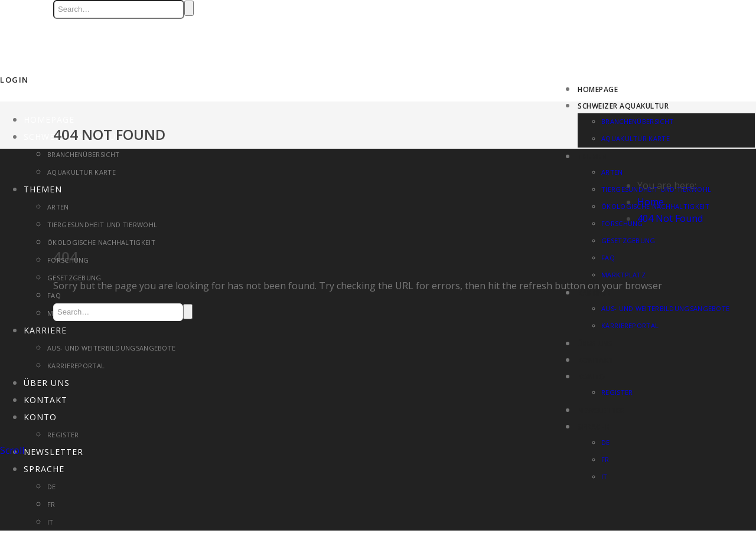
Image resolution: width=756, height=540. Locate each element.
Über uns (595, 344)
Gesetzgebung (74, 278)
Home (651, 202)
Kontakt (596, 360)
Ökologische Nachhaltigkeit (101, 242)
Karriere (45, 330)
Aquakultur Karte (636, 138)
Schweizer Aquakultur (623, 106)
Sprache (594, 427)
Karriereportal (76, 366)
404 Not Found (670, 218)
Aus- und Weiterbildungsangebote (111, 348)
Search (189, 8)
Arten (612, 172)
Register (617, 392)
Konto (592, 377)
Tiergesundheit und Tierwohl (102, 225)
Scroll (12, 450)
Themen (592, 157)
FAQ (54, 295)
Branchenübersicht (637, 121)
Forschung (68, 260)
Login (14, 80)
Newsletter (601, 410)
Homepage (598, 89)
